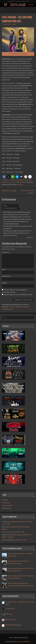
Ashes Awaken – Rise (19, 532)
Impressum (11, 1)
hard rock (16, 180)
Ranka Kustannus (10, 619)
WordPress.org (6, 508)
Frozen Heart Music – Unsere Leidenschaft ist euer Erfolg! (20, 603)
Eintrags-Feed (6, 503)
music (14, 182)
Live (11, 182)
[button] (4, 177)
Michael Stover (6, 532)
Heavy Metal (22, 180)
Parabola (19, 642)
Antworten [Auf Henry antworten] (30, 238)
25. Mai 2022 (7, 24)
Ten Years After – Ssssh (20, 540)
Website (4, 283)
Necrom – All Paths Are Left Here (28, 192)
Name (4, 269)
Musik (17, 182)
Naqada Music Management (13, 625)
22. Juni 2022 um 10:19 (10, 208)
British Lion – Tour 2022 (9, 191)
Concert (11, 180)
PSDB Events (9, 614)
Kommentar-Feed (7, 505)
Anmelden (5, 500)
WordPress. (27, 642)
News (14, 24)
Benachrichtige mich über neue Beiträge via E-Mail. (18, 295)
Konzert (7, 182)
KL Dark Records (10, 609)
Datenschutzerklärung (22, 1)
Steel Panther (23, 182)
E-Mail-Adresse (6, 276)
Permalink (20, 185)
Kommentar (6, 252)
